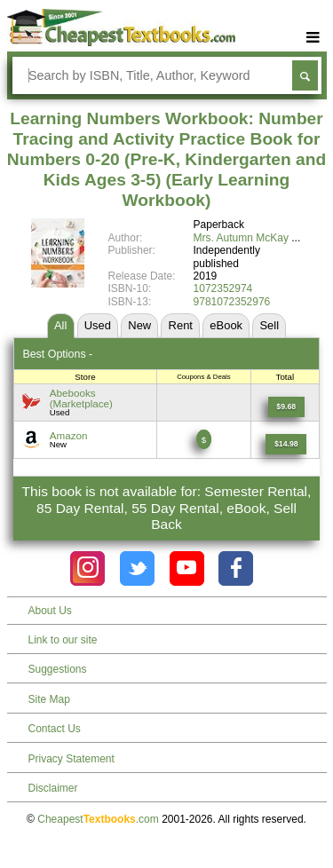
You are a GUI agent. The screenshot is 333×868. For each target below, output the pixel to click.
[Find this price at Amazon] (286, 444)
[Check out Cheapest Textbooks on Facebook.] (236, 568)
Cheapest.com (98, 819)
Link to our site (63, 640)
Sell (269, 325)
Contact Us (55, 729)
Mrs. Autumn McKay (241, 238)
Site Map (49, 699)
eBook (226, 325)
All (60, 325)
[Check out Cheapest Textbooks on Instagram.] (87, 568)
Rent (181, 325)
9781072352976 (232, 302)
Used (98, 325)
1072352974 (223, 288)
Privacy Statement (71, 759)
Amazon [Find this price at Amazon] (69, 435)
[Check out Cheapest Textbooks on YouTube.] (187, 568)
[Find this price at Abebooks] (286, 407)
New (139, 325)
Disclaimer (53, 788)
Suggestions (58, 669)
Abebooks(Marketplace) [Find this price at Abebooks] (81, 398)
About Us (50, 611)
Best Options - (57, 354)
